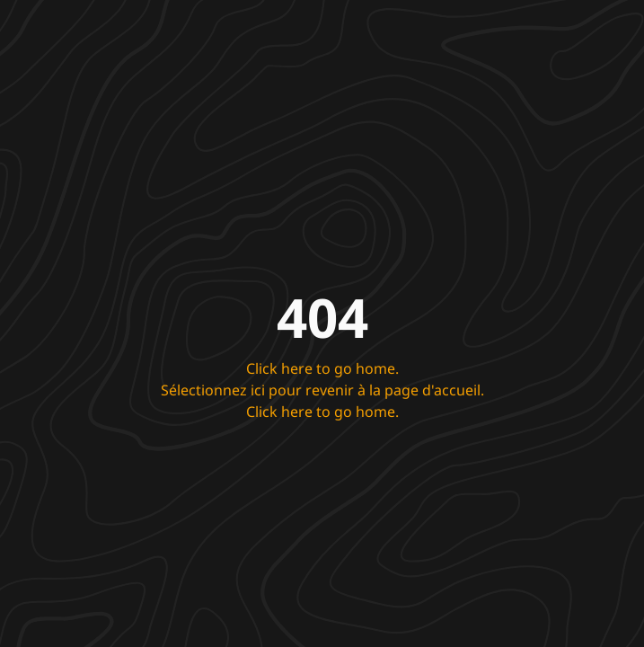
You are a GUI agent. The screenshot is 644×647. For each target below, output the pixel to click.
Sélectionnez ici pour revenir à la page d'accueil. (322, 390)
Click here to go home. (322, 368)
